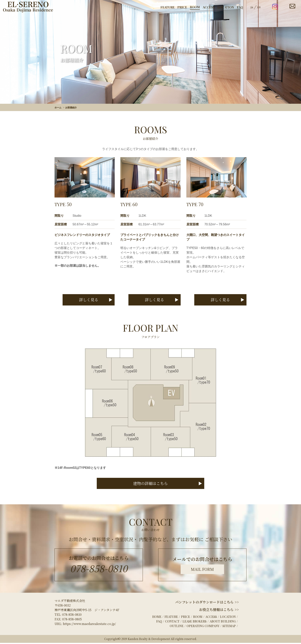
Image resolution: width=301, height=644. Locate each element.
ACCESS (209, 7)
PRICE (182, 7)
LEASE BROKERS (195, 622)
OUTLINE (177, 627)
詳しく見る (91, 300)
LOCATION (226, 7)
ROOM (195, 7)
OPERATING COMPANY (203, 627)
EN (259, 7)
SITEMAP (229, 627)
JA (252, 7)
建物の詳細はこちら (150, 484)
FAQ (240, 7)
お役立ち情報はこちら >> (219, 611)
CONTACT (172, 622)
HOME (157, 618)
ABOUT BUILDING (223, 622)
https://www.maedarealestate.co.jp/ (89, 625)
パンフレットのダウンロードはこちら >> (207, 603)
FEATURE (167, 7)
